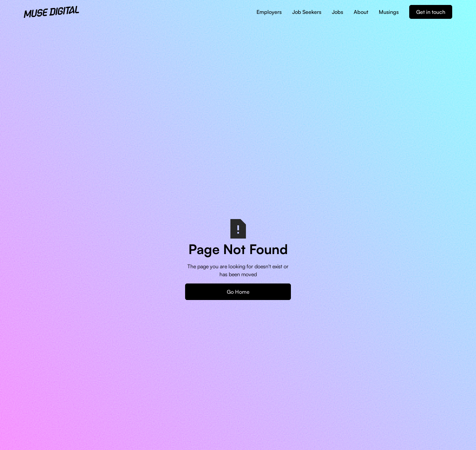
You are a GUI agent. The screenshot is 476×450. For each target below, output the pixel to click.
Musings (389, 12)
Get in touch (431, 12)
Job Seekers (307, 12)
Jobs (337, 12)
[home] (51, 12)
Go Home (238, 292)
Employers (269, 12)
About (361, 12)
